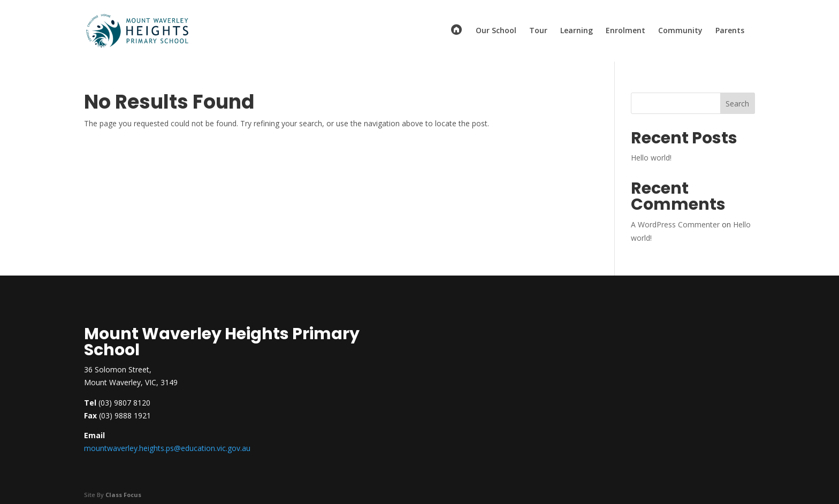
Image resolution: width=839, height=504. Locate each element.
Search (737, 104)
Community (680, 31)
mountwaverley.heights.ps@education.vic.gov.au (167, 448)
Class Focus (123, 495)
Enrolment (626, 31)
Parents (730, 31)
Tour (538, 31)
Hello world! (651, 158)
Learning (577, 31)
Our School (496, 31)
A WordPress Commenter (675, 224)
